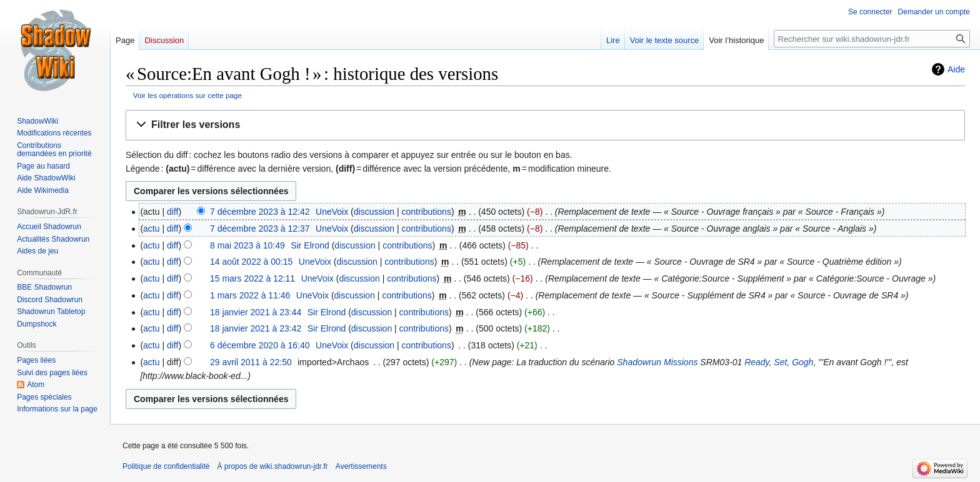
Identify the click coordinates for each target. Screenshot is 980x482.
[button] (545, 125)
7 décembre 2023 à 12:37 (260, 229)
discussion (374, 212)
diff (172, 212)
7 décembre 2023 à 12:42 (260, 212)
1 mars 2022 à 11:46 (250, 295)
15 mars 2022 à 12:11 (252, 278)
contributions (427, 212)
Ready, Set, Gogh (779, 362)
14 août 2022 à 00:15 (251, 262)
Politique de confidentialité (166, 466)
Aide (956, 69)
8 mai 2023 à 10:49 (247, 245)
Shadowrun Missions (657, 362)
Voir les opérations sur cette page (187, 95)
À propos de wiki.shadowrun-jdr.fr (272, 466)
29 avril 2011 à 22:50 (251, 362)
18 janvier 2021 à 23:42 (256, 328)
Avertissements (361, 466)
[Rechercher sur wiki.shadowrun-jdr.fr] (872, 39)
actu (151, 229)
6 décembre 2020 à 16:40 (260, 345)
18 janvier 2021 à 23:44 (256, 312)
